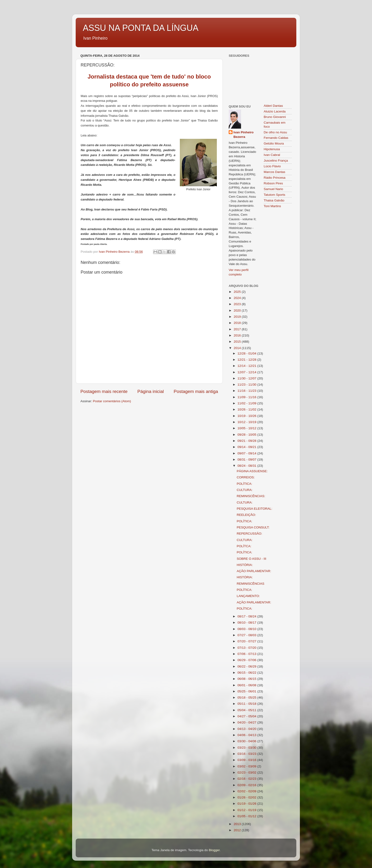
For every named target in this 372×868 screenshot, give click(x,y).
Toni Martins (272, 206)
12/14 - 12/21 (247, 366)
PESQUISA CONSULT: (253, 527)
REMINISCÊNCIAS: (251, 496)
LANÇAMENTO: (248, 596)
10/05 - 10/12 (247, 428)
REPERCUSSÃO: (249, 534)
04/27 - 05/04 (247, 716)
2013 (238, 824)
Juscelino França (276, 161)
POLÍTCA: (244, 546)
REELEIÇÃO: (246, 515)
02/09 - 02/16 (247, 785)
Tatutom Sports (275, 195)
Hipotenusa (272, 149)
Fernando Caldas (276, 138)
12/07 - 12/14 (247, 372)
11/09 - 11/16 (247, 397)
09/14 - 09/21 (247, 447)
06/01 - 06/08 (247, 685)
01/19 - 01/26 (247, 804)
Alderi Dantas (273, 106)
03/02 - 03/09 (247, 766)
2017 (238, 329)
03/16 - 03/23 (247, 754)
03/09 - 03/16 (247, 760)
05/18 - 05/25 (247, 698)
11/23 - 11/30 (247, 385)
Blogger (214, 850)
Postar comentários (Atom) (112, 401)
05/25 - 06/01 (247, 691)
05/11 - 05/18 (247, 704)
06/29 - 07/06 (247, 660)
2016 (238, 335)
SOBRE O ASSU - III (252, 559)
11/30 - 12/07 (247, 378)
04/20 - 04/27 (247, 722)
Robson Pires (273, 183)
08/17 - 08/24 (247, 616)
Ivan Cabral (272, 155)
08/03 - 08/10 (247, 629)
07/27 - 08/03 (247, 635)
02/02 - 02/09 (247, 791)
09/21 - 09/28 (247, 441)
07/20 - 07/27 (247, 641)
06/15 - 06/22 (247, 673)
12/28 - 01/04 (247, 353)
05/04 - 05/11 (247, 710)
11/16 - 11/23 (247, 391)
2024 (238, 298)
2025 (238, 292)
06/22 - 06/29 (247, 666)
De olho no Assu (275, 132)
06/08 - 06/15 (247, 679)
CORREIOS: (246, 477)
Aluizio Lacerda (275, 111)
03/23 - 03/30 (247, 748)
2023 (238, 304)
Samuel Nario (274, 189)
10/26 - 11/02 (247, 409)
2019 (238, 317)
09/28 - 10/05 (247, 435)
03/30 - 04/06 (247, 741)
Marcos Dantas (275, 172)
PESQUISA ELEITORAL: (255, 509)
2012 (238, 830)
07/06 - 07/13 (247, 654)
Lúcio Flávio (272, 166)
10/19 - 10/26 (247, 416)
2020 (238, 310)
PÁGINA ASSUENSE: (252, 471)
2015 (238, 342)
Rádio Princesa (275, 178)
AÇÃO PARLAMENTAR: (254, 571)
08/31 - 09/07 (247, 460)
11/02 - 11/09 (247, 403)
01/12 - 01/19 (247, 810)
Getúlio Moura (274, 143)
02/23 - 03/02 (247, 772)
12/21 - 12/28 (247, 360)
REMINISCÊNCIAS (251, 584)
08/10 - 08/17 (247, 623)
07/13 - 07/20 (247, 648)
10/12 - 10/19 (247, 422)
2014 (238, 348)
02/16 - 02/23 (247, 779)
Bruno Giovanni (275, 117)
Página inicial (151, 391)
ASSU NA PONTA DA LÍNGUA (141, 28)
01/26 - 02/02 (247, 797)
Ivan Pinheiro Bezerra (244, 135)
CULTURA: (245, 490)
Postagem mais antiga (196, 391)
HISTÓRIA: (245, 565)
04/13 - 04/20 (247, 729)
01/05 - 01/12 (247, 816)
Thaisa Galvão (274, 200)
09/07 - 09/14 (247, 453)
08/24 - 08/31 (247, 466)
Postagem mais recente (104, 391)
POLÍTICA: (244, 484)
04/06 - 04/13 (247, 735)
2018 (238, 323)
